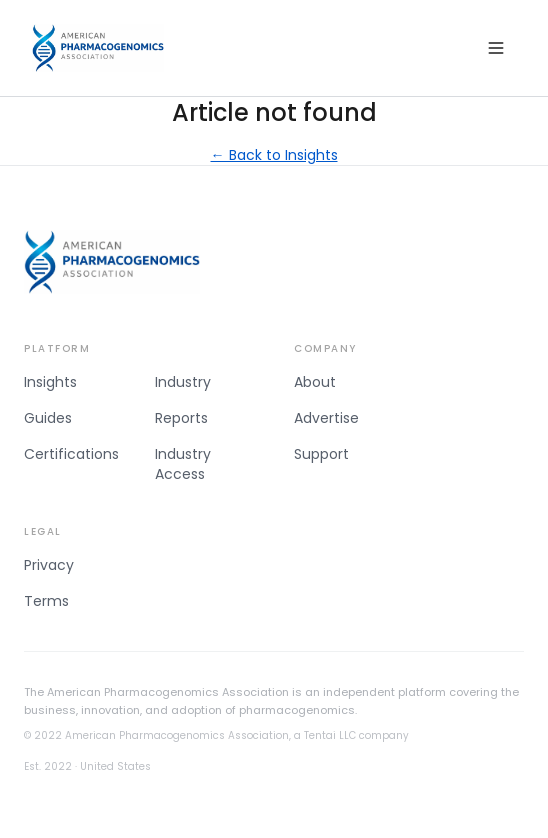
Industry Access (183, 464)
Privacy (49, 565)
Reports (181, 418)
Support (321, 454)
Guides (48, 418)
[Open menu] (496, 48)
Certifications (71, 454)
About (315, 382)
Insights (50, 382)
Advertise (326, 418)
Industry (183, 382)
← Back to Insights (274, 155)
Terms (46, 601)
